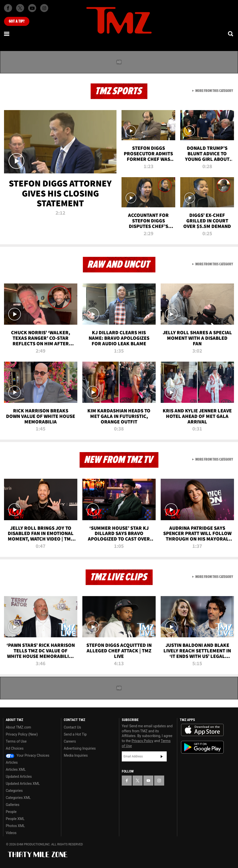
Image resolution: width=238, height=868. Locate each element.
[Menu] (7, 34)
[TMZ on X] (20, 8)
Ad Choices (15, 748)
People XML (15, 819)
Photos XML (15, 826)
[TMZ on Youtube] (32, 8)
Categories (14, 791)
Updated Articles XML (23, 784)
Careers (70, 741)
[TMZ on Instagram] (44, 8)
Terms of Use (16, 741)
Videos (11, 833)
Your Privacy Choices (28, 755)
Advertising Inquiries (80, 748)
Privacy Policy (142, 741)
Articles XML (16, 769)
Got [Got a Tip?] (17, 21)
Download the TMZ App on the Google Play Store (202, 747)
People (11, 812)
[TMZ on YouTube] (148, 781)
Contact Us (72, 727)
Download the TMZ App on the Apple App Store (202, 730)
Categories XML (18, 798)
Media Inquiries (76, 755)
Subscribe (162, 756)
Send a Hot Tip (75, 734)
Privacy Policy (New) (22, 734)
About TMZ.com (18, 727)
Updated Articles (19, 777)
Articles (12, 762)
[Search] (231, 34)
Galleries (13, 805)
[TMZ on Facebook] (8, 8)
